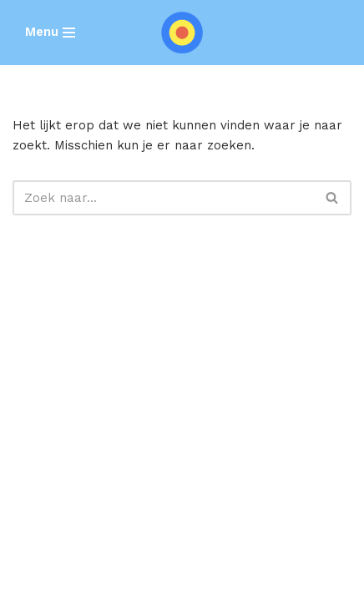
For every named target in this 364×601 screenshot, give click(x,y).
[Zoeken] (163, 198)
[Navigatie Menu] (50, 32)
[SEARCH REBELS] (182, 33)
